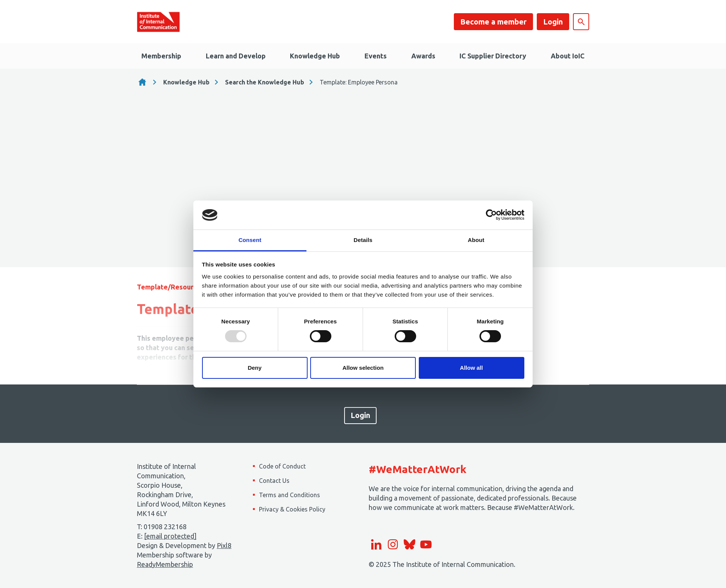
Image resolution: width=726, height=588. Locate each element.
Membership (161, 56)
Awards (423, 56)
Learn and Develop (236, 56)
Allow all (471, 368)
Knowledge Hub (315, 56)
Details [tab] (363, 240)
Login (553, 22)
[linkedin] (376, 544)
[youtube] (426, 544)
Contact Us (274, 481)
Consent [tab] (250, 240)
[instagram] (393, 544)
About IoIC (568, 56)
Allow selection (363, 368)
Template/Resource (169, 287)
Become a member (493, 22)
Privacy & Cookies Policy (292, 509)
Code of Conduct (282, 466)
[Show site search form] (581, 22)
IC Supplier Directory (493, 56)
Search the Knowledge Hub (265, 82)
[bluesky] (409, 544)
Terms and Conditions (289, 495)
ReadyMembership (165, 564)
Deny (255, 368)
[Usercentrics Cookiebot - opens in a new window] (491, 215)
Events (376, 56)
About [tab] (476, 240)
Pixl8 (224, 545)
